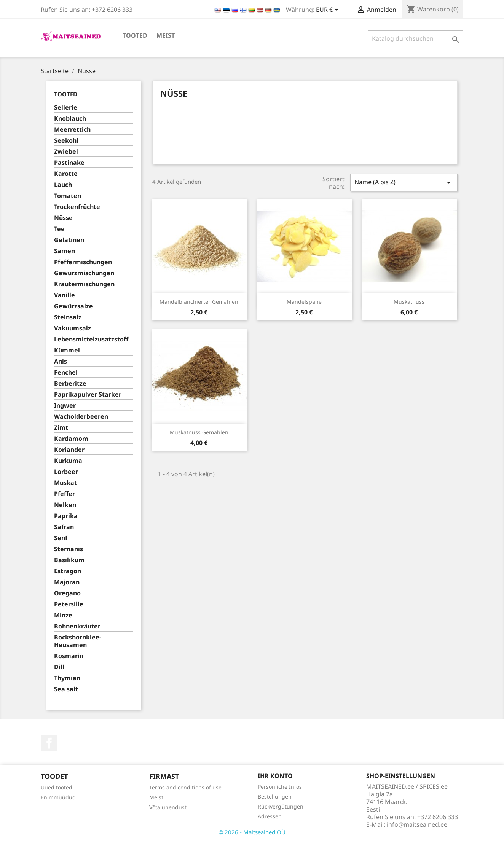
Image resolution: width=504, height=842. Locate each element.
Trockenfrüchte (77, 207)
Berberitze (70, 384)
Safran (64, 527)
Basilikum (69, 560)
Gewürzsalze (73, 306)
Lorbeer (66, 472)
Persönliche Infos (280, 787)
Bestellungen (275, 797)
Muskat (65, 483)
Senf (61, 538)
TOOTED (135, 35)
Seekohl (66, 141)
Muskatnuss (409, 302)
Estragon (68, 571)
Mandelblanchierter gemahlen (199, 302)
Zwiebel (66, 152)
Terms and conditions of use (185, 787)
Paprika (66, 516)
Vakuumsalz (73, 328)
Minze (63, 615)
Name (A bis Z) (404, 183)
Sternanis (69, 549)
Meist (166, 35)
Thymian (67, 678)
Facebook (49, 743)
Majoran (67, 582)
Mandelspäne (304, 302)
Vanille (65, 295)
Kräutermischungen (84, 284)
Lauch (63, 185)
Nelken (65, 505)
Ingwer (65, 406)
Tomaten (68, 196)
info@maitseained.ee (417, 824)
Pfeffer (65, 494)
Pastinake (69, 163)
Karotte (66, 174)
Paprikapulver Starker (88, 395)
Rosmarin (69, 656)
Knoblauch (70, 119)
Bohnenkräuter (77, 626)
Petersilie (69, 604)
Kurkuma (68, 461)
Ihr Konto (275, 776)
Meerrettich (72, 130)
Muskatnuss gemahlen (199, 432)
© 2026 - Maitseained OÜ (252, 832)
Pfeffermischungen (83, 262)
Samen (65, 251)
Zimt (61, 428)
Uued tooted (57, 787)
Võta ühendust (168, 807)
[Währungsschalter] (329, 10)
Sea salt (66, 689)
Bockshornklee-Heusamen (78, 641)
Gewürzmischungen (84, 273)
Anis (61, 361)
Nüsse (63, 218)
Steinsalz (68, 317)
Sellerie (66, 108)
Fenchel (66, 372)
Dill (59, 667)
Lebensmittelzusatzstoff (91, 339)
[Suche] (415, 38)
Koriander (69, 450)
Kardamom (71, 439)
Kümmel (67, 350)
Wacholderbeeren (81, 417)
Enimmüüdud (58, 797)
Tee (59, 229)
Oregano (67, 593)
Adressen (270, 816)
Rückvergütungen (281, 806)
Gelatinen (69, 240)
